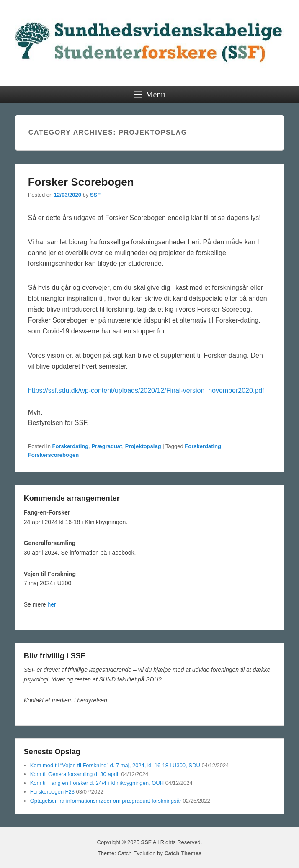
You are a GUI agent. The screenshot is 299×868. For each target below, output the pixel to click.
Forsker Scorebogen (81, 182)
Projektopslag (143, 446)
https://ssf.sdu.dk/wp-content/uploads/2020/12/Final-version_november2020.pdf (146, 390)
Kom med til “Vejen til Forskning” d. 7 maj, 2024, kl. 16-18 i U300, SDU (115, 765)
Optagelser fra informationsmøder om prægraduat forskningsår (106, 801)
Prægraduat (107, 446)
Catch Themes (183, 853)
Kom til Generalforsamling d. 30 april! (75, 774)
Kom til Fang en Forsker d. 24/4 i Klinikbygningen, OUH (97, 783)
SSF (95, 195)
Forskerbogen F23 (52, 792)
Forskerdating (71, 446)
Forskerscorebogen (53, 455)
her (52, 604)
